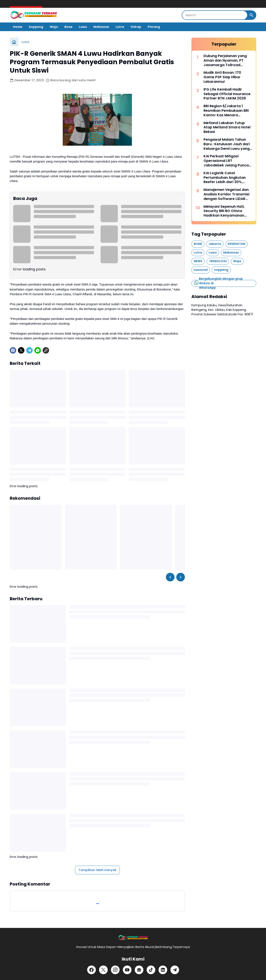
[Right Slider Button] (181, 577)
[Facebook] (13, 350)
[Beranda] (14, 42)
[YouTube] (127, 970)
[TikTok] (151, 970)
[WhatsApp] (38, 350)
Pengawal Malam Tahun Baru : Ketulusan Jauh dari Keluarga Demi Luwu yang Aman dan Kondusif (227, 144)
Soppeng (36, 27)
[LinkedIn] (163, 970)
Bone (68, 27)
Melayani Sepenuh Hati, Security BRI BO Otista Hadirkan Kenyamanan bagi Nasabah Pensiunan (225, 211)
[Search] (215, 15)
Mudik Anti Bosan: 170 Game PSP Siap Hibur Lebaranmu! (222, 77)
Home (18, 27)
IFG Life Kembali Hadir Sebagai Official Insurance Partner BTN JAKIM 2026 (227, 94)
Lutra (120, 27)
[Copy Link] (46, 350)
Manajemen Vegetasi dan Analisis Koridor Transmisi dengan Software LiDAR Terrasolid (226, 194)
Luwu (83, 27)
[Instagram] (115, 970)
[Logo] (133, 938)
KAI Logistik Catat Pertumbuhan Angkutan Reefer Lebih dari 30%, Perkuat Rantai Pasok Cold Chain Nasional (227, 178)
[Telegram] (29, 350)
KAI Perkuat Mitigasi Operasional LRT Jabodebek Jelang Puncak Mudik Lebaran (227, 161)
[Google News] (139, 970)
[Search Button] (252, 15)
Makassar (101, 27)
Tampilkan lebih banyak (97, 870)
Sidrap (136, 27)
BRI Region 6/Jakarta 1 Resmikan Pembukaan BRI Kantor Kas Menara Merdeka (226, 111)
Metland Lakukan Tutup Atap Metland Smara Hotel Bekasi (227, 128)
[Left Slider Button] (170, 577)
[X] (21, 350)
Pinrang (154, 27)
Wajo (54, 27)
